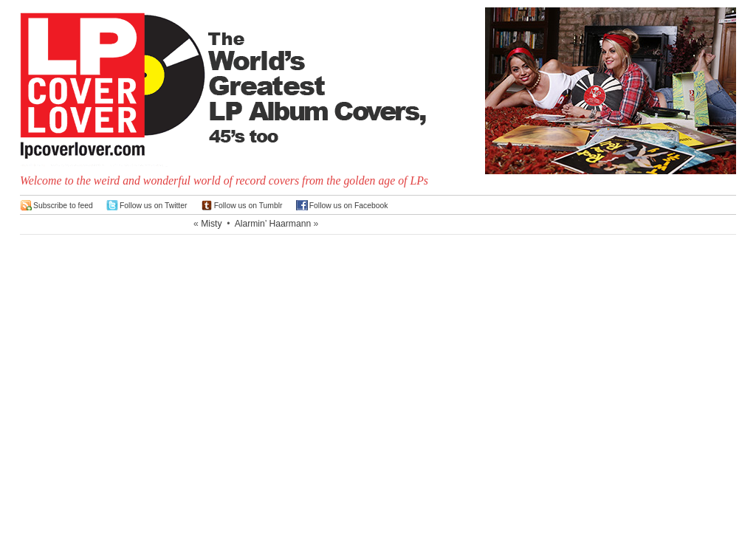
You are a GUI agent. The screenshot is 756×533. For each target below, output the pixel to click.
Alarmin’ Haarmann (273, 224)
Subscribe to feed (63, 206)
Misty (211, 224)
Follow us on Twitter (154, 206)
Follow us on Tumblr (248, 206)
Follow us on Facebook (349, 206)
